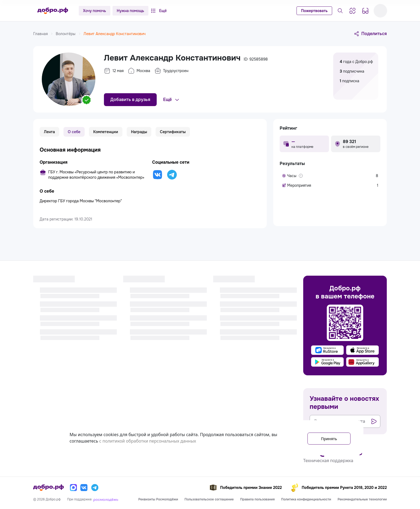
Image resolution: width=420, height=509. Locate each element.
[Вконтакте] (84, 488)
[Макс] (73, 488)
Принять (326, 438)
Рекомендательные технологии (362, 499)
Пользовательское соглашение (209, 499)
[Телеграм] (95, 488)
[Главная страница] (53, 11)
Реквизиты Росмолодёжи (158, 499)
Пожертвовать (314, 11)
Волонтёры (69, 34)
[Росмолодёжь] (106, 499)
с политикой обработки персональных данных (148, 441)
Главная (43, 34)
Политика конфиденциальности (306, 499)
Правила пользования (257, 499)
